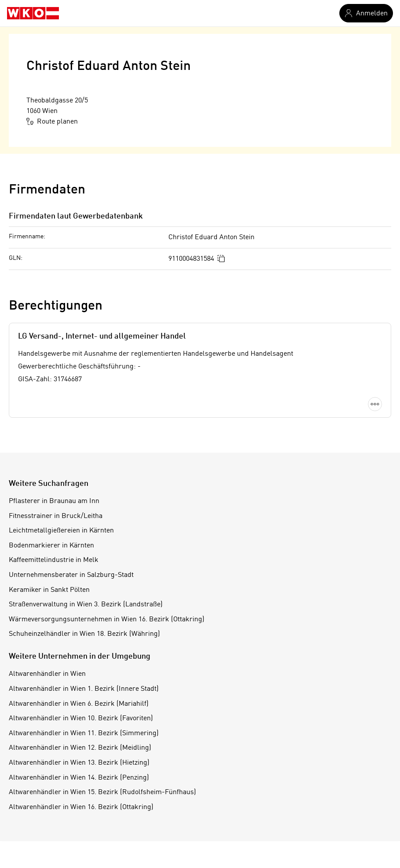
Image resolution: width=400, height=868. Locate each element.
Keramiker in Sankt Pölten (49, 590)
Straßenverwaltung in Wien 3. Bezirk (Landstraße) (86, 605)
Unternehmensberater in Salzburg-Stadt (71, 575)
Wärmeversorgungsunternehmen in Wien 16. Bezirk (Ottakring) (107, 620)
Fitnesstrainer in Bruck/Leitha (56, 516)
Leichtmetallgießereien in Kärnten (61, 531)
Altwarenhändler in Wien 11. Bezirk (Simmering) (84, 733)
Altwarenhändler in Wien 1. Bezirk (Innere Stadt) (84, 689)
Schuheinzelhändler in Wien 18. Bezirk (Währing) (84, 634)
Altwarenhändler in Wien (47, 674)
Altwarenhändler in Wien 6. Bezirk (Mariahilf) (79, 704)
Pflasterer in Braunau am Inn (54, 501)
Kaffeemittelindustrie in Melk (54, 560)
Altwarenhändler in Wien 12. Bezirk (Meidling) (80, 748)
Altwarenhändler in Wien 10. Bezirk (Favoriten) (81, 718)
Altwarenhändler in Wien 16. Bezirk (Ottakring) (81, 807)
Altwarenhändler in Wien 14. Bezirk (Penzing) (79, 778)
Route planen (52, 121)
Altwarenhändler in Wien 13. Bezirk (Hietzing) (79, 763)
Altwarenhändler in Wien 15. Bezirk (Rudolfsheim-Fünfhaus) (102, 792)
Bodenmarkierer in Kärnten (51, 546)
